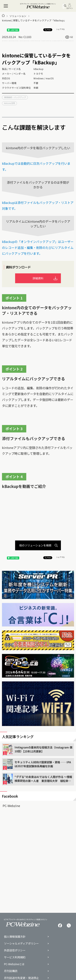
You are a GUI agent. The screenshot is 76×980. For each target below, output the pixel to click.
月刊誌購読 (11, 971)
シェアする (60, 29)
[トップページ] (3, 16)
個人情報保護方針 (15, 937)
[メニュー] (6, 6)
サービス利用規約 (15, 957)
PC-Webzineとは (14, 964)
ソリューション (18, 16)
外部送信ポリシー (15, 950)
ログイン (70, 6)
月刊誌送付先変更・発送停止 (21, 978)
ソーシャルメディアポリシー (21, 943)
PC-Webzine (11, 806)
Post (48, 30)
